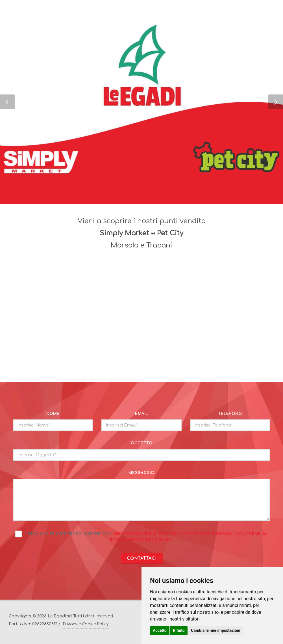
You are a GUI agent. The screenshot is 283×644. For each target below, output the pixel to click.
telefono (230, 414)
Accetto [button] (160, 630)
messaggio (141, 473)
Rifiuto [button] (179, 630)
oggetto (142, 443)
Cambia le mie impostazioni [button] (215, 630)
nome (53, 414)
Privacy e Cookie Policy (86, 624)
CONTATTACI (142, 558)
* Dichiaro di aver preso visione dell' (146, 537)
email (141, 414)
